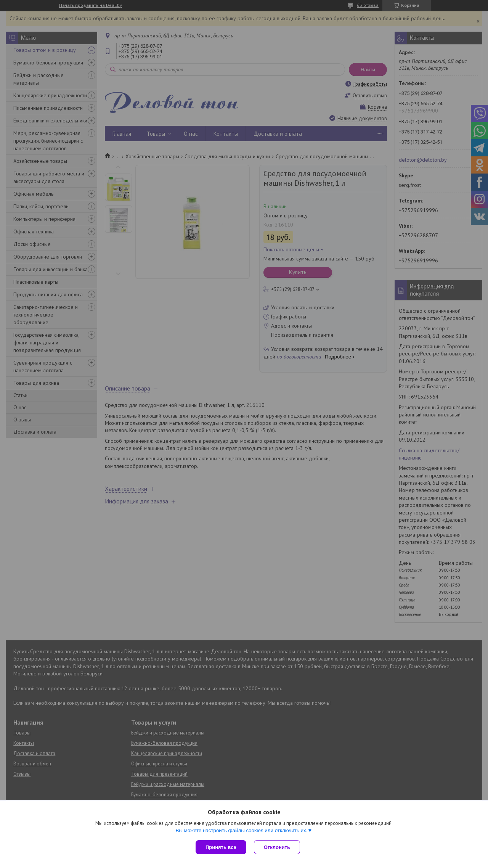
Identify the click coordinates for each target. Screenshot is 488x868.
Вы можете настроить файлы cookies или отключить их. (241, 830)
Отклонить (277, 847)
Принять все (221, 847)
